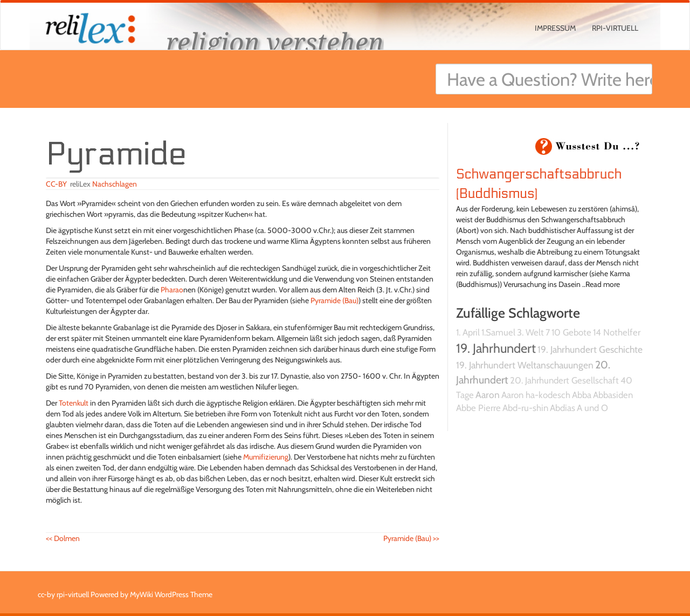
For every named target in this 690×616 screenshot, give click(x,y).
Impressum (555, 28)
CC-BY (56, 184)
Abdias (563, 408)
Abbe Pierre (478, 408)
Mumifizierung (266, 457)
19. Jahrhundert (496, 348)
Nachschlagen (115, 184)
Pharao (172, 290)
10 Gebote (571, 332)
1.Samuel (498, 332)
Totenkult (74, 403)
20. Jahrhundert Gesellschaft (564, 380)
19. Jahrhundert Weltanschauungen (525, 365)
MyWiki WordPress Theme (171, 594)
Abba (582, 395)
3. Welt (530, 332)
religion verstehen (275, 42)
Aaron (488, 395)
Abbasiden (613, 395)
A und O (592, 408)
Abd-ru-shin (525, 408)
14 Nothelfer (617, 332)
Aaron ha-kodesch (536, 395)
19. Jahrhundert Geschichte (590, 349)
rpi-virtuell (615, 28)
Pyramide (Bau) (334, 300)
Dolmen (63, 538)
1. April (468, 332)
